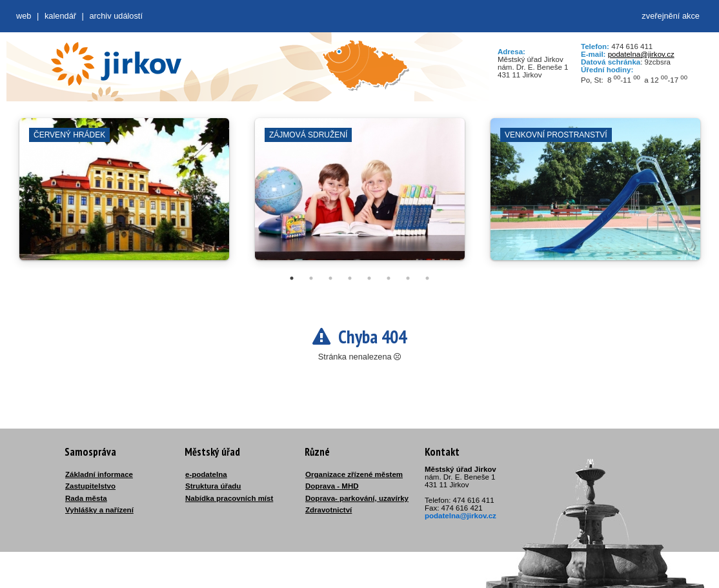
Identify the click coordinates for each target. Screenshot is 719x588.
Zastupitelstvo (90, 486)
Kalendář (60, 16)
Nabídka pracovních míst (229, 498)
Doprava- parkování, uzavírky (357, 498)
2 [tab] (311, 278)
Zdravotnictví (329, 510)
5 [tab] (369, 278)
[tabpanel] (124, 196)
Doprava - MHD (332, 486)
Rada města (86, 498)
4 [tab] (350, 278)
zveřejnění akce (671, 16)
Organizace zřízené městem (354, 474)
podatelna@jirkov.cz (641, 54)
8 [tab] (427, 278)
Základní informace (99, 474)
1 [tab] (292, 278)
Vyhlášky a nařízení (99, 510)
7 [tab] (408, 278)
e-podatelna (206, 474)
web (24, 16)
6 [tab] (389, 278)
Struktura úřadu (213, 486)
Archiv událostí (116, 16)
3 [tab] (330, 278)
